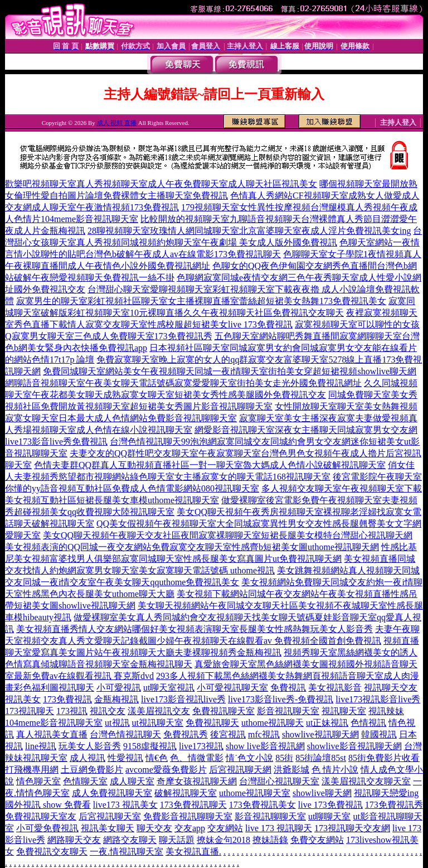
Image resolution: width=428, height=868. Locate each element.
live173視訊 (201, 746)
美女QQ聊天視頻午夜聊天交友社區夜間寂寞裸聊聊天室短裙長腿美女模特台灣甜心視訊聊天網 (228, 535)
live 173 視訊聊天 (279, 828)
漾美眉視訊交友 (159, 711)
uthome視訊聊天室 (255, 793)
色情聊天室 (85, 781)
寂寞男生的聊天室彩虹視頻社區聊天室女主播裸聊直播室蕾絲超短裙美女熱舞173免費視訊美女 (201, 301)
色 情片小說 (335, 770)
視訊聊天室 (344, 711)
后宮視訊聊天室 (110, 816)
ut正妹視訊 (327, 723)
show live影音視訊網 (265, 746)
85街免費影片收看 (384, 758)
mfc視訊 (264, 734)
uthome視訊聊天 (273, 723)
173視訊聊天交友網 (352, 828)
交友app (190, 828)
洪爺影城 (291, 770)
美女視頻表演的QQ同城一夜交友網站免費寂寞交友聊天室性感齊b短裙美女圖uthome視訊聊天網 (192, 547)
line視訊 (41, 746)
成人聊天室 (132, 781)
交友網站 (225, 828)
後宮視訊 (228, 734)
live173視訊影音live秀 (378, 699)
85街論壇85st (321, 758)
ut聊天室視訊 (169, 688)
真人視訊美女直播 (52, 734)
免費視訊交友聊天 (52, 852)
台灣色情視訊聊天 (125, 734)
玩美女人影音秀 (90, 746)
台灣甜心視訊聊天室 (279, 781)
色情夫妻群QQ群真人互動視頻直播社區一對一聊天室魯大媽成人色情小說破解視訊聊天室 (210, 465)
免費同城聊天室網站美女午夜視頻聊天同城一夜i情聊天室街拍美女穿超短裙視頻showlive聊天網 (230, 371)
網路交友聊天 (130, 840)
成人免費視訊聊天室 (112, 793)
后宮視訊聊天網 (240, 770)
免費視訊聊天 (212, 723)
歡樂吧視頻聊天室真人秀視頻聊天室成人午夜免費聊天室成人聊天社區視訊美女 (161, 184)
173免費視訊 (67, 699)
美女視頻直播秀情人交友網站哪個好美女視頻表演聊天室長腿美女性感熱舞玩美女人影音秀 (194, 629)
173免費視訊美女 (262, 805)
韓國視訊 (379, 734)
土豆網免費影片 (92, 770)
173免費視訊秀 (394, 805)
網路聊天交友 (74, 840)
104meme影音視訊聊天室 (54, 723)
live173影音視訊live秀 (183, 699)
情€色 (157, 758)
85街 (284, 758)
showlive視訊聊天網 (320, 734)
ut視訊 (117, 723)
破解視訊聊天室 (186, 793)
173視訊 (72, 711)
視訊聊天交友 (391, 688)
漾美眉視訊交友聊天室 (366, 781)
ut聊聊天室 (329, 816)
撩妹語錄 (270, 840)
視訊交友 (108, 711)
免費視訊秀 (186, 734)
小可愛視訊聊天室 (232, 688)
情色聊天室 (38, 781)
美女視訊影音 (335, 688)
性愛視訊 (125, 758)
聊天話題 (177, 840)
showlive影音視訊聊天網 (354, 746)
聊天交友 (154, 828)
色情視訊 (368, 723)
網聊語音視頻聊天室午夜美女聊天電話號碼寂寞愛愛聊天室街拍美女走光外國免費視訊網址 (183, 383)
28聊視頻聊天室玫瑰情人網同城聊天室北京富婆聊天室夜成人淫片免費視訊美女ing (249, 231)
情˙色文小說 (249, 758)
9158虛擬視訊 (150, 746)
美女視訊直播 (192, 852)
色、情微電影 (197, 758)
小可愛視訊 (119, 688)
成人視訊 (87, 758)
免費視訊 (288, 688)
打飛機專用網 (32, 770)
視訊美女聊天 (108, 828)
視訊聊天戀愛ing (386, 793)
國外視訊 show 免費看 (48, 805)
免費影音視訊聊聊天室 (188, 816)
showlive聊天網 (322, 793)
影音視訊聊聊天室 (270, 816)
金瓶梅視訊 (116, 699)
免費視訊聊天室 (223, 711)
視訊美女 (23, 699)
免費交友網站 (317, 840)
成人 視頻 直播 (117, 123)
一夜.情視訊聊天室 (127, 852)
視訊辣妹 (386, 711)
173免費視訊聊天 (193, 805)
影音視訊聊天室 (288, 711)
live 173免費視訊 (330, 805)
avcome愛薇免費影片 (166, 770)
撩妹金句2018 (223, 840)
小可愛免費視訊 (47, 828)
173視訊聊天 (30, 711)
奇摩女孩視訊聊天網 (197, 781)
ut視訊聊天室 (158, 723)
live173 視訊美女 (125, 805)
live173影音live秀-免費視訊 (281, 699)
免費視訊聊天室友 (41, 816)
